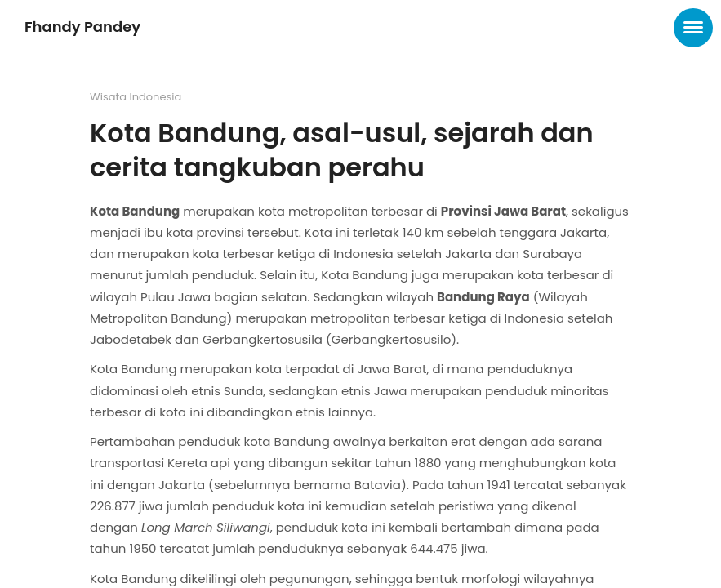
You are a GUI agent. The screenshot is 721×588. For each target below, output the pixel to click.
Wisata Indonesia (136, 97)
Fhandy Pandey (82, 27)
